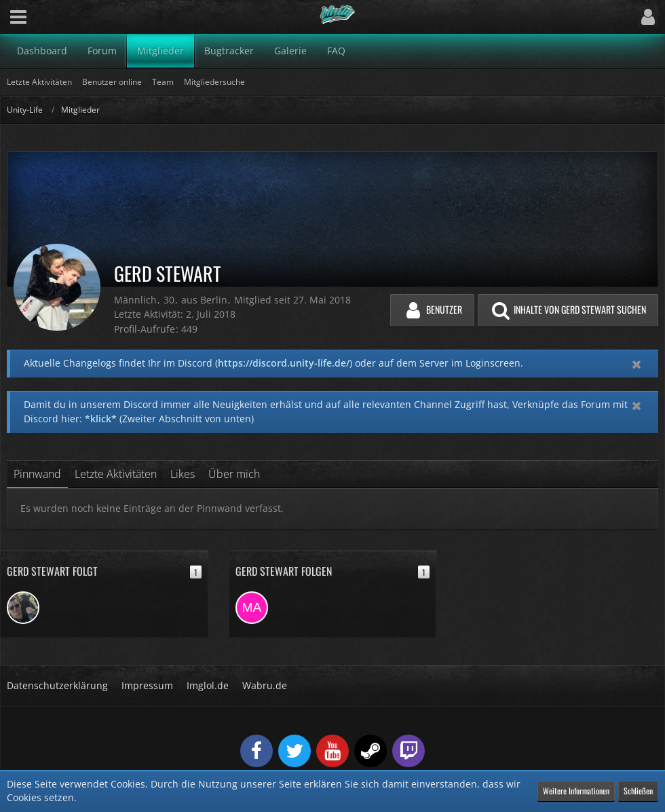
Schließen (638, 791)
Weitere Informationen (576, 791)
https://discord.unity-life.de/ (284, 363)
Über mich (234, 474)
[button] (18, 17)
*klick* (101, 419)
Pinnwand (37, 474)
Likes (183, 474)
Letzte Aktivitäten (116, 474)
